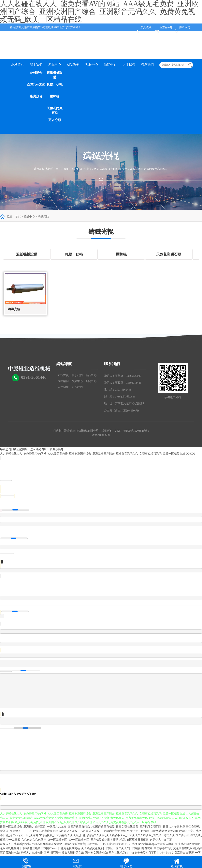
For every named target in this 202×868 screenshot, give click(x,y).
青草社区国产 (52, 853)
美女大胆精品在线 (73, 853)
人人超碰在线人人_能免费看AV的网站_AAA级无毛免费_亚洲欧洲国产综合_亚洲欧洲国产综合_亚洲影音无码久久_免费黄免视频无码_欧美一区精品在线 (93, 454)
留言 (107, 435)
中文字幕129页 (163, 848)
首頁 (18, 217)
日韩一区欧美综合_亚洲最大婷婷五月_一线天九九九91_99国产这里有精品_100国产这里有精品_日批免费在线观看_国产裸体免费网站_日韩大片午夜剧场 (93, 827)
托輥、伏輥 (55, 84)
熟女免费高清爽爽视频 (180, 853)
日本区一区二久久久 (117, 848)
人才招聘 (129, 64)
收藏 (95, 435)
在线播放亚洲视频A (141, 844)
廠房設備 (36, 96)
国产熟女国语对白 (96, 853)
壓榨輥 (55, 96)
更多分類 (55, 120)
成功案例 (73, 64)
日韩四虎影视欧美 (74, 844)
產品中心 (55, 64)
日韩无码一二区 (96, 844)
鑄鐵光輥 (43, 217)
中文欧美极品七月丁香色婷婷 (147, 853)
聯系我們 (184, 27)
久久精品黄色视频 (92, 848)
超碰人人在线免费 (32, 853)
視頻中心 (92, 64)
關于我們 (36, 64)
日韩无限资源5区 (117, 844)
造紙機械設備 (55, 75)
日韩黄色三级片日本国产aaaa (39, 848)
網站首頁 (18, 64)
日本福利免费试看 (142, 848)
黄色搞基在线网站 (184, 848)
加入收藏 (146, 27)
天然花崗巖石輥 (55, 110)
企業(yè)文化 (36, 84)
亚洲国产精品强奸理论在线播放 (43, 844)
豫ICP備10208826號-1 (136, 431)
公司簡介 (36, 73)
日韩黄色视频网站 (69, 848)
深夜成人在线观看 (11, 844)
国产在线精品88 (118, 853)
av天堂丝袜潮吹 (164, 844)
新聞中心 (110, 64)
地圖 (101, 435)
